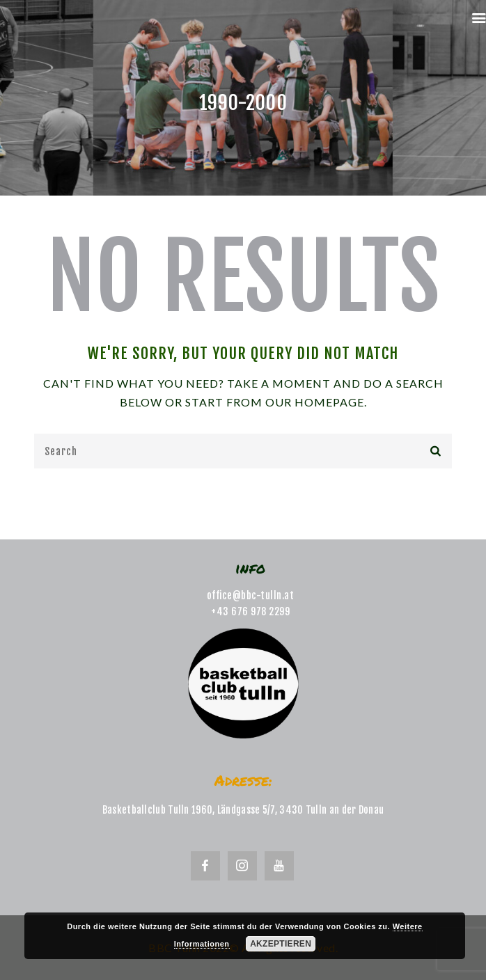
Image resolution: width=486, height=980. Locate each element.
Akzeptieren (281, 944)
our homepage (315, 402)
